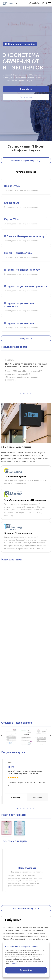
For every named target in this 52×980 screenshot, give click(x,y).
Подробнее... (14, 963)
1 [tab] (21, 395)
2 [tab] (25, 395)
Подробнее (37, 797)
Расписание (26, 97)
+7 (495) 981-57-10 (38, 3)
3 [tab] (28, 395)
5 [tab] (31, 809)
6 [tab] (34, 809)
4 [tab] (31, 395)
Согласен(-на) (26, 970)
